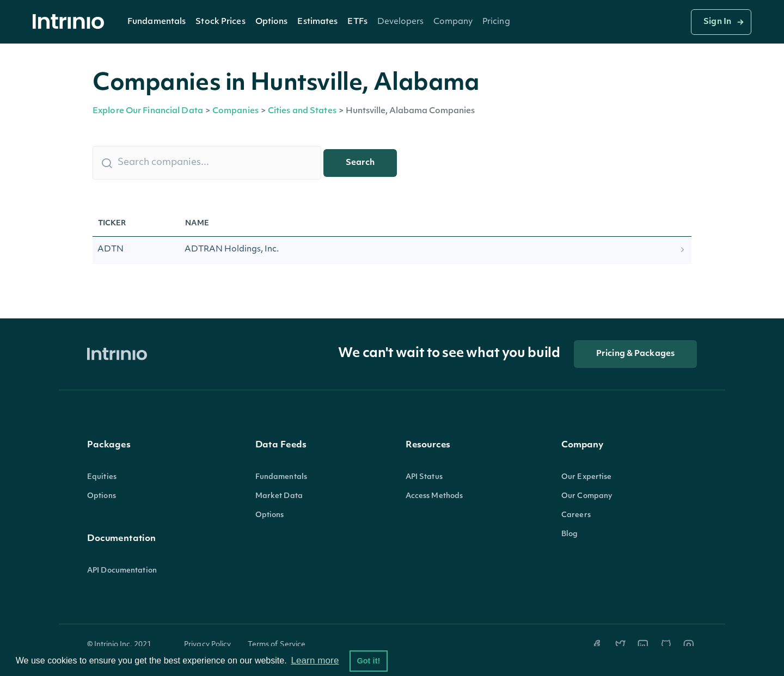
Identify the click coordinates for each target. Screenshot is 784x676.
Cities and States (302, 111)
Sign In (717, 22)
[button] (157, 22)
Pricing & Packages (635, 354)
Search (360, 163)
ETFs (357, 22)
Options (272, 22)
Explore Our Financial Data (148, 111)
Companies (235, 111)
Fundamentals (157, 22)
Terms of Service (277, 645)
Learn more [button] (315, 660)
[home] (71, 22)
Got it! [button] (368, 661)
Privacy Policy (208, 645)
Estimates (317, 22)
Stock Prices (220, 22)
